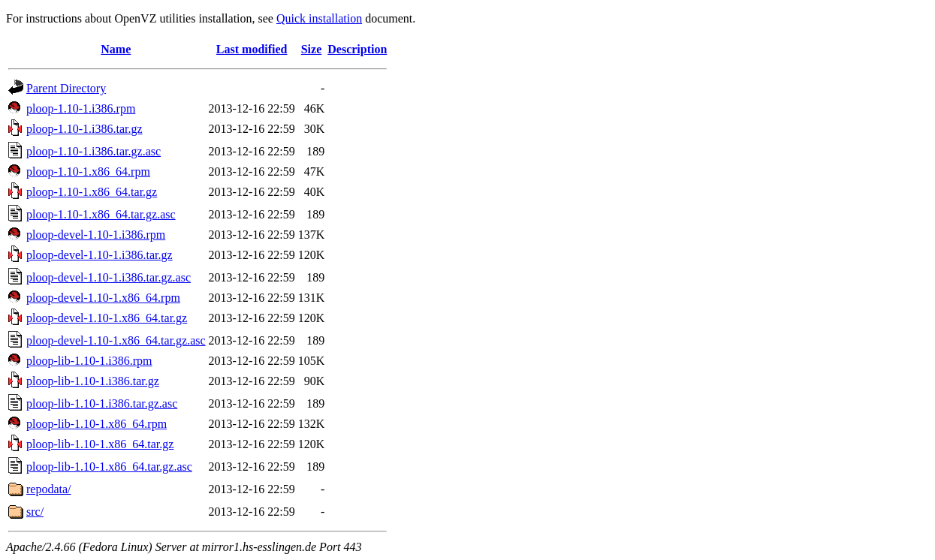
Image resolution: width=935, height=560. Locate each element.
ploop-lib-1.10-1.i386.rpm (89, 361)
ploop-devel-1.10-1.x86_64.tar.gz (107, 318)
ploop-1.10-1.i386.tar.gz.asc (93, 151)
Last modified (252, 49)
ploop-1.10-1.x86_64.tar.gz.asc (101, 214)
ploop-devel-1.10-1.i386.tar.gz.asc (109, 277)
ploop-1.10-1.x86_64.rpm (88, 172)
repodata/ (49, 489)
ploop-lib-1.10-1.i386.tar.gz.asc (102, 403)
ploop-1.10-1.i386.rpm (81, 108)
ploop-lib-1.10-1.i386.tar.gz (93, 381)
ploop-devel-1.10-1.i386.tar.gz (100, 255)
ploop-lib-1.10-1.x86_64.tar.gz (100, 444)
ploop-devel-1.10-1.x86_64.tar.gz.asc (116, 340)
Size (312, 49)
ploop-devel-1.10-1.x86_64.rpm (103, 298)
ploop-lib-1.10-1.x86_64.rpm (97, 424)
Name (116, 49)
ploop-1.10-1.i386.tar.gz (84, 129)
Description (357, 49)
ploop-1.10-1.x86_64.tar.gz (92, 192)
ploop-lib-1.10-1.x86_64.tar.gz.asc (109, 467)
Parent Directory (66, 88)
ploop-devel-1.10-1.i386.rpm (96, 235)
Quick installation (319, 18)
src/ (35, 512)
